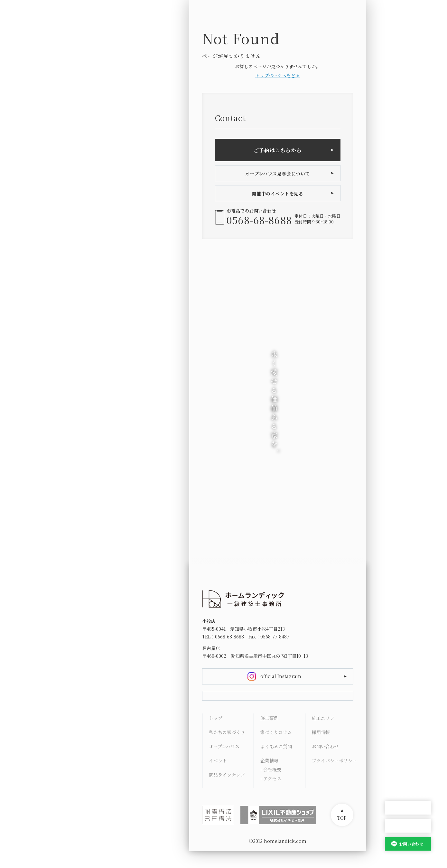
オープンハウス (408, 808)
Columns (396, 729)
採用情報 (321, 749)
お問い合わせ (411, 844)
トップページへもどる (278, 75)
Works (392, 713)
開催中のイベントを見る (277, 193)
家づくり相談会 (408, 826)
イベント (218, 777)
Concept (394, 683)
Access (393, 760)
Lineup (393, 698)
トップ (216, 735)
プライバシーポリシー (334, 777)
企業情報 (269, 777)
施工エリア (323, 735)
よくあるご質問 (276, 763)
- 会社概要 (271, 786)
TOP (342, 835)
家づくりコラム (276, 749)
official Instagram (281, 676)
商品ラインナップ (227, 791)
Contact (394, 775)
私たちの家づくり (227, 749)
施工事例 (269, 735)
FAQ (389, 744)
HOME (392, 667)
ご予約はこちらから (278, 150)
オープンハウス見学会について (278, 174)
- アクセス (271, 795)
